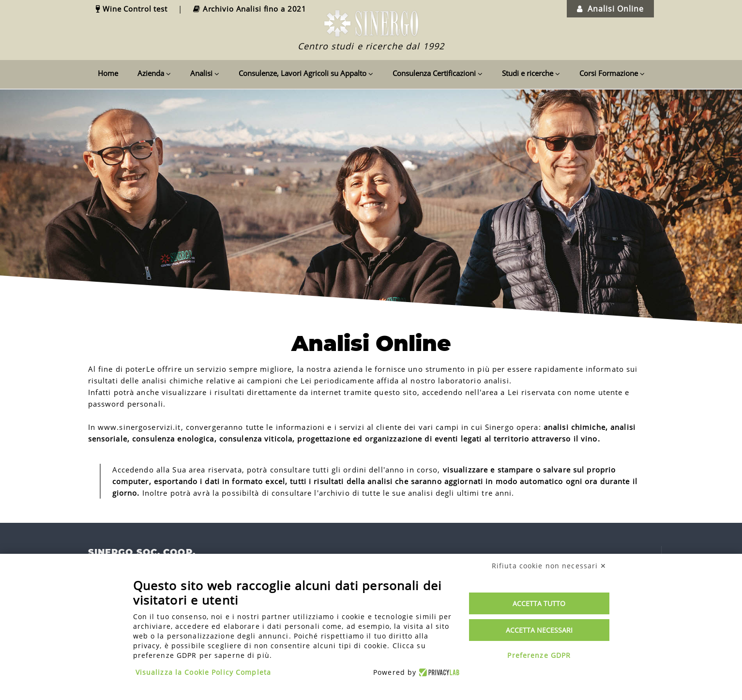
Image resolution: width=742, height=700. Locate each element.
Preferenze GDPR (539, 655)
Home (108, 73)
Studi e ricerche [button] (531, 73)
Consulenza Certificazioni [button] (438, 73)
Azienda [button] (154, 73)
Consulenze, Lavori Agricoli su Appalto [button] (306, 73)
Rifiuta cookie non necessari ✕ (549, 566)
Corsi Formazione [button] (612, 73)
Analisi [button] (205, 73)
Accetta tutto (539, 603)
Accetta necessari (539, 630)
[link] (120, 9)
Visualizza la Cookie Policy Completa (204, 672)
